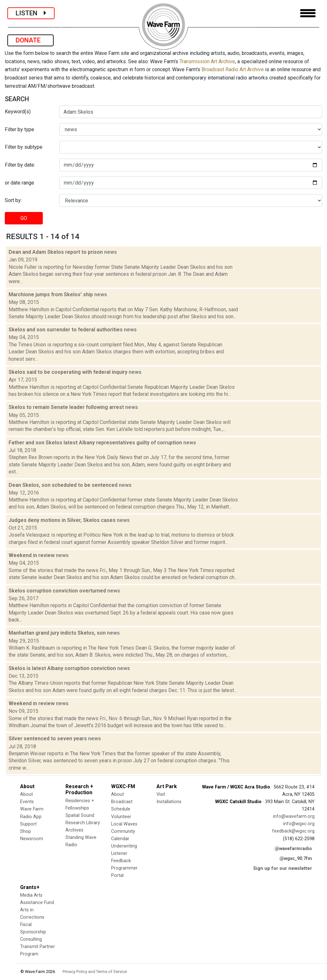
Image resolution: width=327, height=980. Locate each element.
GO (24, 218)
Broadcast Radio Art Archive (233, 69)
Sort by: (13, 200)
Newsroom (32, 839)
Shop (26, 831)
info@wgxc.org (299, 824)
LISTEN (31, 13)
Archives (74, 830)
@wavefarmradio (293, 849)
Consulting (31, 939)
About (27, 794)
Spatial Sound (80, 815)
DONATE (30, 40)
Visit (161, 794)
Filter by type (19, 129)
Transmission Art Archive (207, 61)
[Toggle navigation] (308, 13)
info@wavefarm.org (294, 816)
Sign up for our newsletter (283, 868)
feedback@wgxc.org (293, 831)
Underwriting (124, 846)
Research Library (83, 823)
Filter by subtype (24, 147)
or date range (19, 183)
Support (28, 824)
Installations (169, 802)
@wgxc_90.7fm (296, 859)
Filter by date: (20, 165)
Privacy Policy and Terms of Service (95, 972)
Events (27, 802)
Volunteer (121, 817)
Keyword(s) (18, 112)
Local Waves (124, 824)
